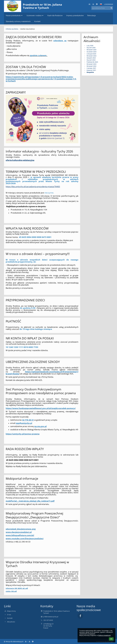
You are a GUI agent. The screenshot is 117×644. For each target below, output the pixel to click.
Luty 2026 (90, 46)
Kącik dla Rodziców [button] (55, 15)
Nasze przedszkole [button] (14, 15)
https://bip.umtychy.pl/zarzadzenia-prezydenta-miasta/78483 (33, 186)
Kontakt (10, 618)
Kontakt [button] (37, 21)
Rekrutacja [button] (91, 15)
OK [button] (111, 639)
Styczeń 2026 (91, 48)
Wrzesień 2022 (91, 66)
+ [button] (90, 4)
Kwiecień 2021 (91, 70)
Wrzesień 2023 (91, 64)
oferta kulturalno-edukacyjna (20, 160)
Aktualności (11, 622)
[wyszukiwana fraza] (102, 8)
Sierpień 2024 (91, 58)
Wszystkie (90, 72)
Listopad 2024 (91, 54)
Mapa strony (11, 611)
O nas (9, 615)
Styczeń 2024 (91, 60)
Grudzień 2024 (91, 52)
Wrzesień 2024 (91, 56)
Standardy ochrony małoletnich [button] (18, 21)
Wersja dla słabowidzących (14, 641)
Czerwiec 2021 (91, 68)
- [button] (93, 4)
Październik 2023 (92, 62)
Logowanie (109, 4)
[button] (101, 4)
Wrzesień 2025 (91, 50)
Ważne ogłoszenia (28, 29)
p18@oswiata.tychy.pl (51, 617)
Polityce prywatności (104, 635)
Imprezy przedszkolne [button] (75, 15)
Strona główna (12, 29)
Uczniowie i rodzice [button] (35, 15)
